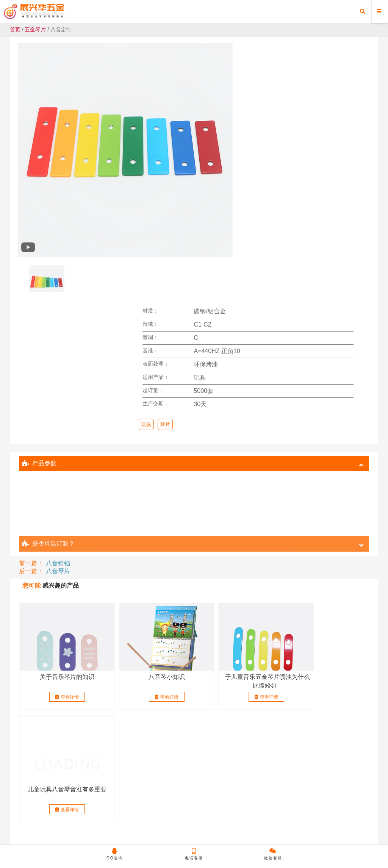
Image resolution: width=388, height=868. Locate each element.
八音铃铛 (58, 359)
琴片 (215, 174)
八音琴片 (58, 367)
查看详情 (61, 493)
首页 (15, 30)
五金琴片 (35, 30)
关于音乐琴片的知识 (61, 472)
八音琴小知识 (149, 472)
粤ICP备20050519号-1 (264, 836)
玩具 (196, 174)
